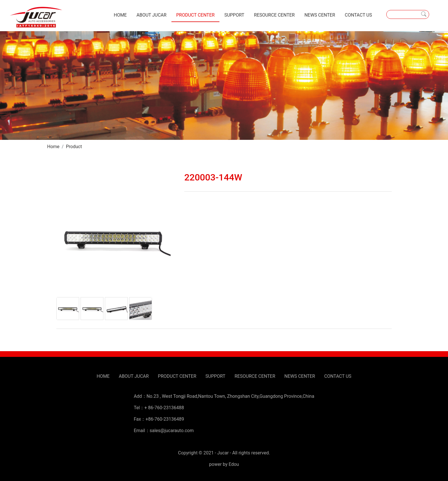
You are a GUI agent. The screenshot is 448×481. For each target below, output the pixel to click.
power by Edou (224, 464)
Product (74, 147)
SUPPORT (234, 15)
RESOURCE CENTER (274, 15)
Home (53, 147)
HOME (120, 15)
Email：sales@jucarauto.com (164, 431)
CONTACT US (358, 15)
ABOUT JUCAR (152, 15)
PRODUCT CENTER (195, 15)
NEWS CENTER (320, 15)
